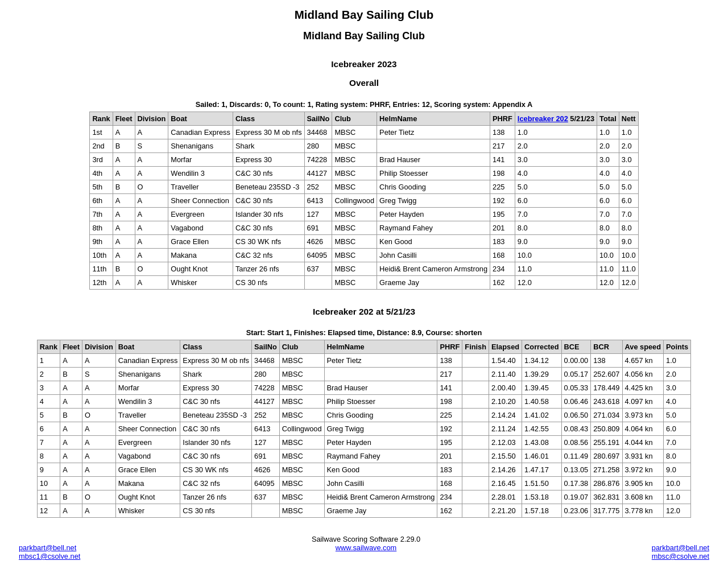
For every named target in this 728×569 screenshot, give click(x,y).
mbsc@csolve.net (681, 556)
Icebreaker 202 (543, 119)
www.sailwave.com (366, 548)
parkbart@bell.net (47, 548)
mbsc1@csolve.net (49, 556)
